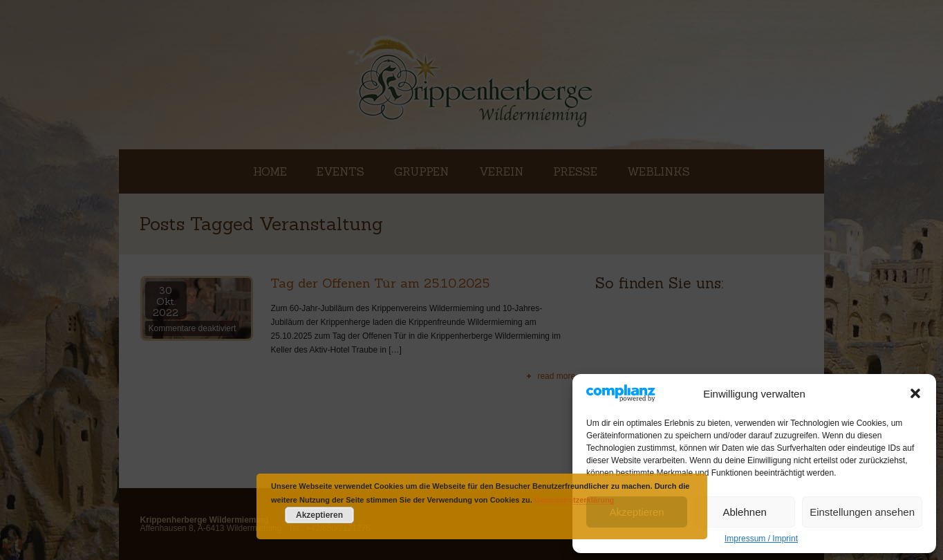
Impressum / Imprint (761, 539)
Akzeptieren (636, 512)
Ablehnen (744, 512)
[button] (915, 393)
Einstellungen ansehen (862, 512)
